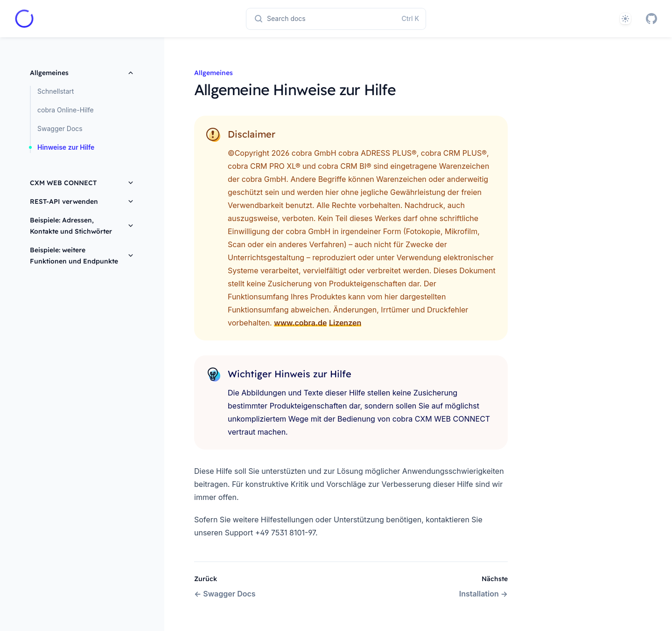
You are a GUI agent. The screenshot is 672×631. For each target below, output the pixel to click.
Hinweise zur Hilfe (66, 147)
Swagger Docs (60, 128)
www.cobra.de (300, 323)
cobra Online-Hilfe (66, 110)
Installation (483, 594)
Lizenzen (345, 323)
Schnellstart (56, 91)
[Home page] (24, 19)
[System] (625, 19)
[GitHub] (651, 19)
